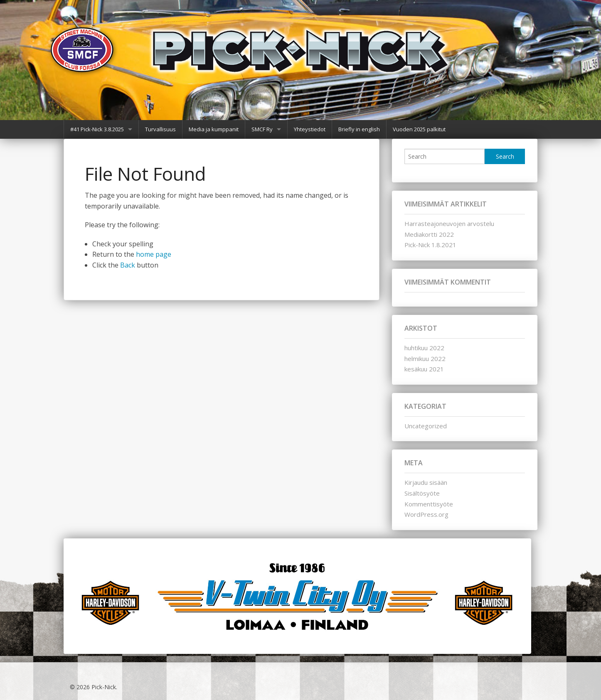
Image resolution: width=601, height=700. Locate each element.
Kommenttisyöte (429, 504)
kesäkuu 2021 (424, 369)
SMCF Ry (262, 129)
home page (154, 254)
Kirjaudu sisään (426, 482)
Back (128, 265)
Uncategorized (426, 426)
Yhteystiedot (310, 129)
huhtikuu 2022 (424, 348)
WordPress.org (426, 514)
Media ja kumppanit (214, 129)
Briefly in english (359, 129)
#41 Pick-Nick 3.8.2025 (97, 129)
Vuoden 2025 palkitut (419, 129)
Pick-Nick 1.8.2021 (430, 245)
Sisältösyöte (422, 493)
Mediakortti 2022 (429, 234)
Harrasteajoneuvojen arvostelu (449, 224)
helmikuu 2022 (425, 359)
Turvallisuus (160, 129)
